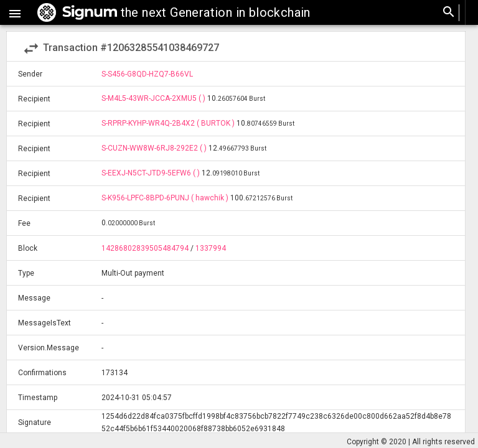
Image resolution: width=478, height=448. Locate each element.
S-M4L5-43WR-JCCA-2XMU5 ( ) (154, 98)
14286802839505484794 (145, 248)
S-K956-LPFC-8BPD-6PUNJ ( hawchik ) (166, 198)
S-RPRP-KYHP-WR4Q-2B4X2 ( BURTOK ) (169, 123)
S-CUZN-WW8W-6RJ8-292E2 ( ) (155, 148)
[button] (15, 12)
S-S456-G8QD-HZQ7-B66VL (147, 74)
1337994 (211, 248)
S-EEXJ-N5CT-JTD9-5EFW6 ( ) (152, 173)
